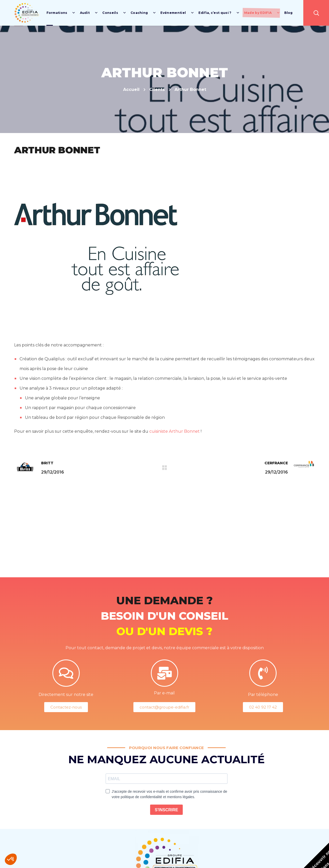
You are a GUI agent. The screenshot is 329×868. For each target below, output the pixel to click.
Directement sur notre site (66, 695)
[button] (316, 13)
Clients (157, 89)
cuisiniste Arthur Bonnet (175, 431)
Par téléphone (263, 695)
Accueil (131, 89)
